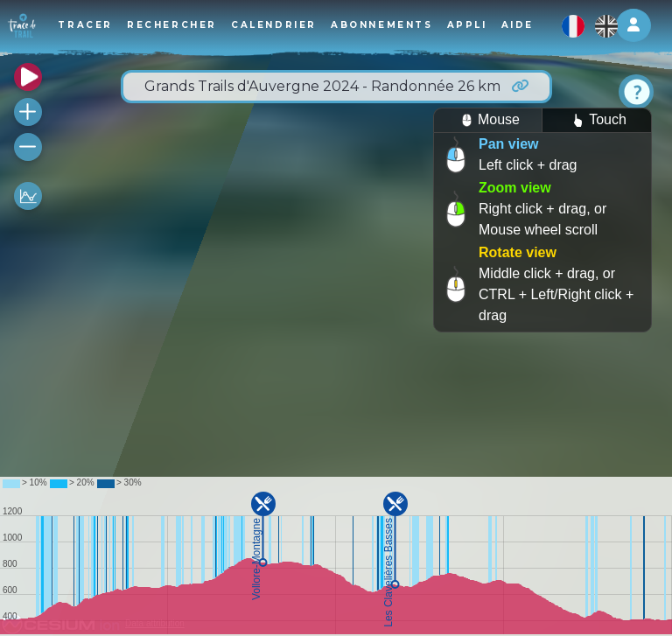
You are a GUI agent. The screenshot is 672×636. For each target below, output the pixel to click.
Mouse (488, 120)
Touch (597, 120)
